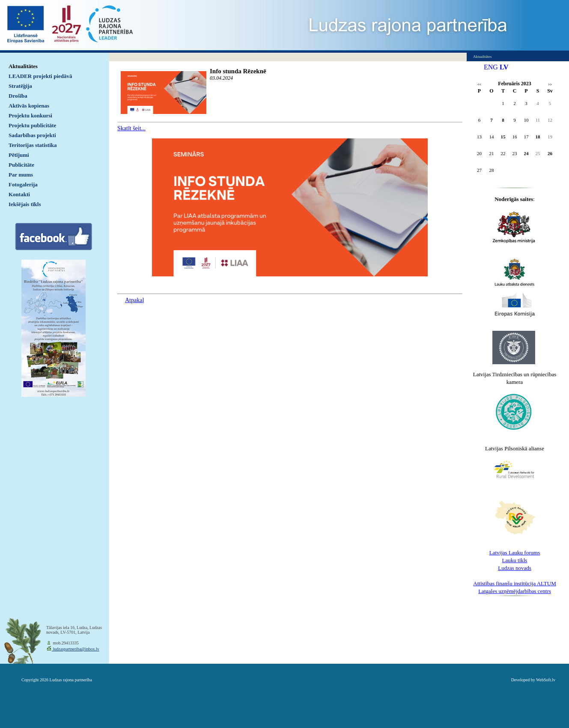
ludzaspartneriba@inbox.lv (76, 649)
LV (504, 67)
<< (479, 85)
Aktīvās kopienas (29, 106)
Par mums (21, 175)
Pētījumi (19, 155)
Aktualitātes (23, 66)
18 (538, 137)
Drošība (18, 96)
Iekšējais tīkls (25, 204)
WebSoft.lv (546, 680)
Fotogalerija (23, 184)
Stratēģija (20, 86)
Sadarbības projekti (32, 135)
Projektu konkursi (30, 115)
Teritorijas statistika (33, 145)
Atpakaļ (134, 300)
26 (550, 153)
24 (526, 153)
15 (503, 137)
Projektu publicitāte (32, 125)
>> (550, 85)
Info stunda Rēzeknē (238, 71)
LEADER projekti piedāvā (40, 76)
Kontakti (19, 194)
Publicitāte (21, 165)
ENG (491, 67)
